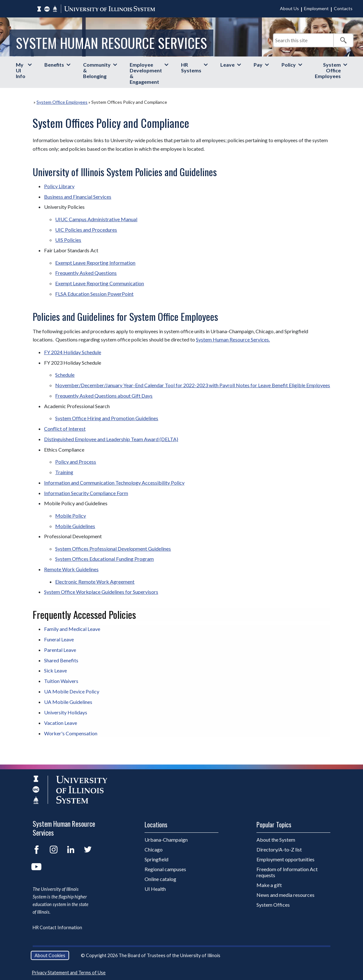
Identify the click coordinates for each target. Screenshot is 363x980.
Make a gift (269, 885)
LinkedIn (71, 850)
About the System (276, 840)
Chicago (154, 849)
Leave (227, 65)
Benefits (54, 65)
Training (64, 472)
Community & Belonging (97, 70)
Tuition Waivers (61, 681)
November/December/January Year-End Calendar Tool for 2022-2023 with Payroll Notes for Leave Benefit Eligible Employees (193, 385)
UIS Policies (68, 240)
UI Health (155, 889)
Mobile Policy (71, 516)
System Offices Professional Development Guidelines (113, 549)
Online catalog (160, 879)
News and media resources (285, 895)
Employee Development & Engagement (146, 73)
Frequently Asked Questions (86, 273)
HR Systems (191, 67)
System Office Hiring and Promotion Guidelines (107, 418)
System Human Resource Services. (233, 339)
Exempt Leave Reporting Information (95, 263)
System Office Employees (328, 70)
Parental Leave (60, 650)
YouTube (36, 867)
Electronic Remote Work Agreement (95, 582)
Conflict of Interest (65, 429)
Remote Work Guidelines (71, 569)
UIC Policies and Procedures (86, 230)
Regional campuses (165, 869)
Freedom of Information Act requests (287, 872)
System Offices (273, 905)
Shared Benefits (61, 660)
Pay (258, 65)
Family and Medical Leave (72, 629)
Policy (289, 65)
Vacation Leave (61, 723)
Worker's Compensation (71, 733)
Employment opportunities (285, 859)
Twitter (88, 850)
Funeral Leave (59, 639)
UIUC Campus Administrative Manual (96, 219)
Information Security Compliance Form (86, 493)
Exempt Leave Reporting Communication (100, 283)
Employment (316, 8)
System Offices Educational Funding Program (104, 559)
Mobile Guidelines (75, 526)
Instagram (54, 850)
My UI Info (21, 70)
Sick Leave (55, 670)
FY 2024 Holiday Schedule (73, 352)
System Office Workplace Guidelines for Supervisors (101, 592)
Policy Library (59, 186)
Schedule (65, 375)
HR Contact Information (57, 927)
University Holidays (66, 712)
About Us (289, 8)
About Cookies (50, 955)
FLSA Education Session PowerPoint (94, 294)
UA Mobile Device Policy (72, 691)
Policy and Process (76, 462)
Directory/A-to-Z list (279, 849)
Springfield (156, 859)
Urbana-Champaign (166, 840)
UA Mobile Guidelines (68, 702)
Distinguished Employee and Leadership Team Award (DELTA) (111, 439)
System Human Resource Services (111, 43)
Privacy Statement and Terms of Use (69, 973)
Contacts (343, 8)
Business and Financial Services (78, 197)
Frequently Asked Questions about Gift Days (104, 396)
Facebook (36, 850)
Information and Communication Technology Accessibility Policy (114, 483)
